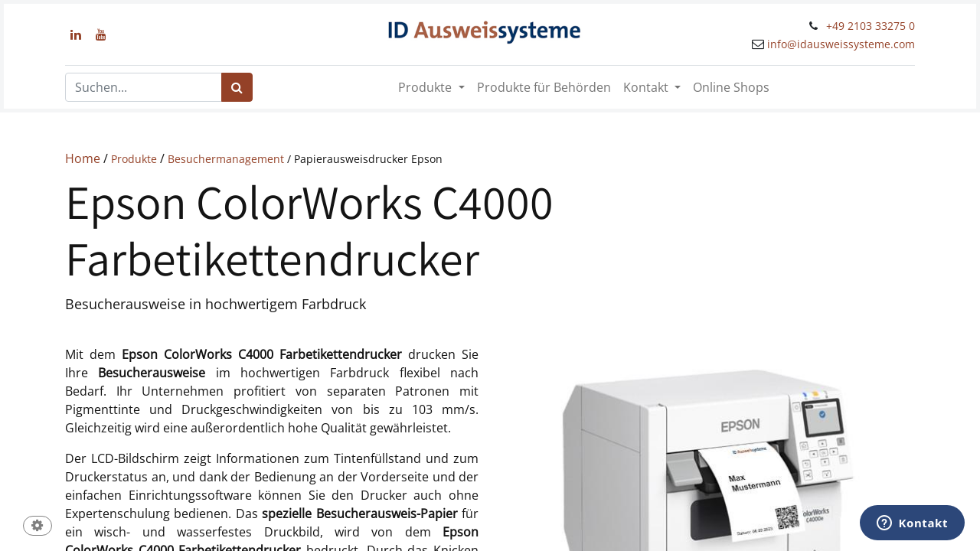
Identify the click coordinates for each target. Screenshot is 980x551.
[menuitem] (544, 87)
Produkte (136, 159)
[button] (38, 527)
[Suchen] (237, 87)
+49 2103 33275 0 (871, 26)
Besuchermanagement (226, 159)
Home (83, 158)
